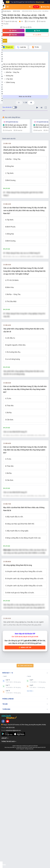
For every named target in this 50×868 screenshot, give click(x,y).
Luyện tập (22, 47)
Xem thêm (30, 808)
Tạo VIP (36, 7)
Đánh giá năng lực (6, 11)
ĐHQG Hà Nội (17, 11)
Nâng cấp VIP (25, 764)
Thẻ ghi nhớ (8, 47)
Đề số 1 (4, 41)
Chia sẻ (13, 31)
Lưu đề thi (37, 35)
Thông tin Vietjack (9, 858)
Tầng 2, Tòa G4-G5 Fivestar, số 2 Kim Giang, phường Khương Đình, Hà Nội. (24, 842)
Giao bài (13, 35)
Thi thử (35, 47)
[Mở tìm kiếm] (30, 7)
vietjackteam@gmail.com (13, 847)
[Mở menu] (8, 7)
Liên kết (5, 855)
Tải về (37, 31)
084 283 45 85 (10, 844)
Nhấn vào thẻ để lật (25, 97)
